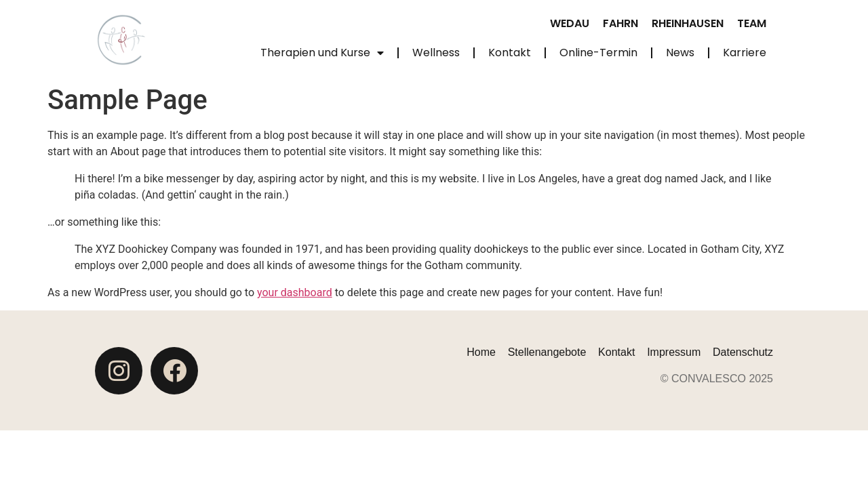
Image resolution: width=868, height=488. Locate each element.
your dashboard (295, 292)
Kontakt (510, 53)
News (680, 53)
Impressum (674, 352)
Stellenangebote (547, 352)
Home (481, 352)
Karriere (745, 53)
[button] (30, 458)
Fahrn (620, 23)
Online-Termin (598, 53)
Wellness (436, 53)
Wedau (570, 23)
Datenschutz (743, 352)
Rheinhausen (688, 23)
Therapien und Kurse (322, 53)
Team (752, 23)
